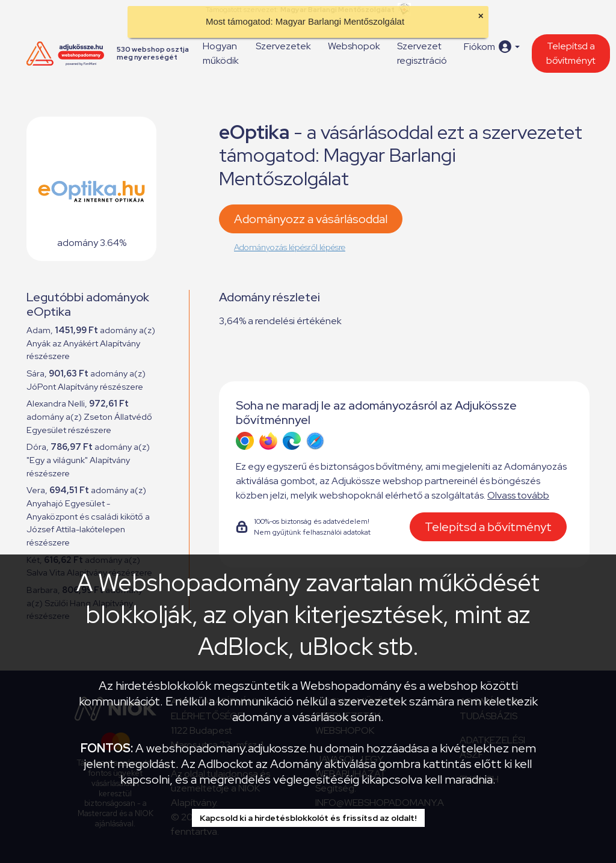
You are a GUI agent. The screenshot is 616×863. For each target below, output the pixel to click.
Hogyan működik (221, 53)
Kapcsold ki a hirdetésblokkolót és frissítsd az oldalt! (308, 818)
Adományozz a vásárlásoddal (311, 219)
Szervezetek (283, 46)
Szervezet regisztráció (422, 53)
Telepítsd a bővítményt (571, 53)
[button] (492, 47)
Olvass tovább (518, 495)
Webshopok (354, 46)
